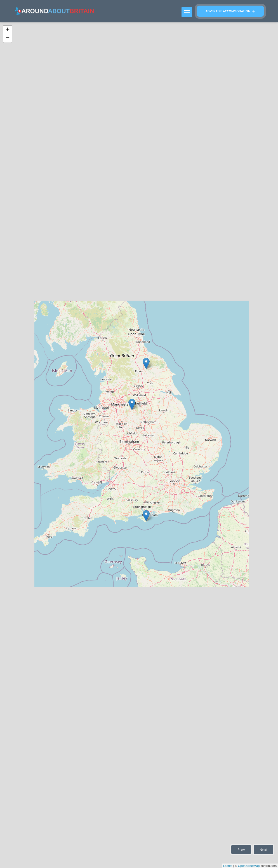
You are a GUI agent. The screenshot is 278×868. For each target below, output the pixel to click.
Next (263, 850)
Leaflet (228, 866)
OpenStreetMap (249, 866)
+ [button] (8, 30)
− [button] (8, 38)
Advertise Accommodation (230, 11)
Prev (241, 850)
